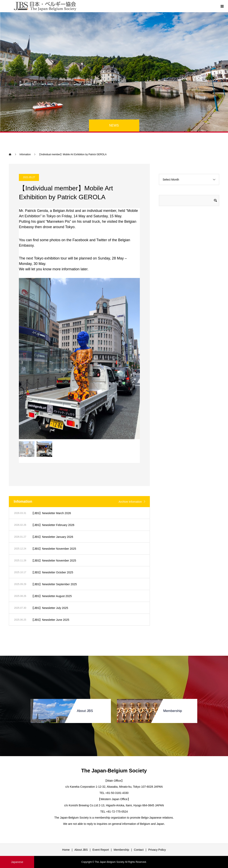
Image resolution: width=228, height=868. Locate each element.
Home (66, 850)
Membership (121, 850)
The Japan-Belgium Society (114, 771)
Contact (139, 850)
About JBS (81, 850)
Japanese (17, 862)
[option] (79, 359)
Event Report (101, 850)
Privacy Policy (157, 850)
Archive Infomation (130, 502)
